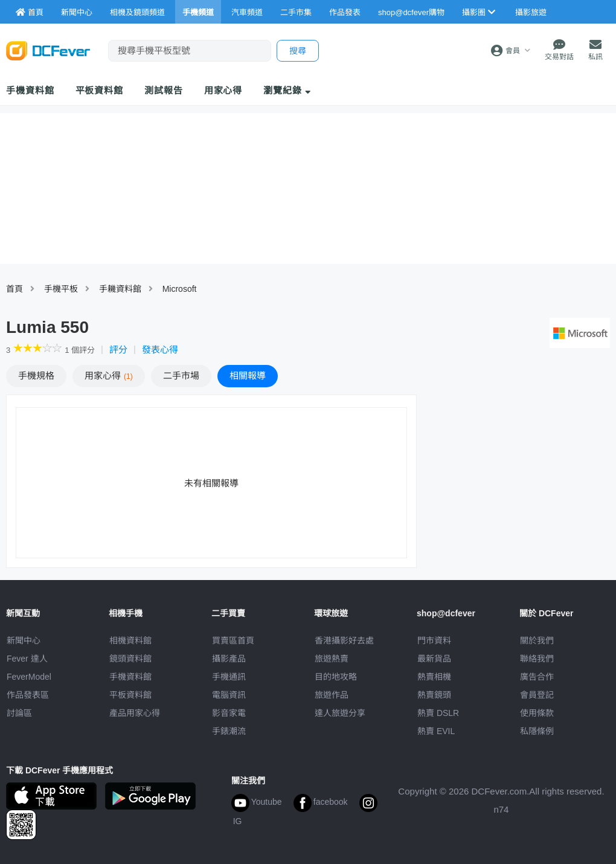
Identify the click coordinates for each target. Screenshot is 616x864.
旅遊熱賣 (332, 659)
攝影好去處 (344, 640)
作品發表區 (28, 695)
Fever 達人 (27, 659)
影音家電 (229, 713)
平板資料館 (100, 90)
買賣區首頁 (233, 640)
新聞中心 (24, 640)
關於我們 (537, 640)
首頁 (14, 289)
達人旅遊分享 (340, 713)
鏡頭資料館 (130, 659)
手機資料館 (30, 90)
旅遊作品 (332, 695)
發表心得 (160, 350)
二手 (181, 376)
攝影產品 (229, 659)
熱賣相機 (434, 677)
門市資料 (434, 640)
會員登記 (537, 695)
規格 (36, 376)
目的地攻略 (336, 677)
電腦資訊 (229, 695)
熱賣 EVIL (436, 731)
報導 (248, 376)
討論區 (19, 713)
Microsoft (180, 289)
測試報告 (164, 90)
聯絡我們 (537, 659)
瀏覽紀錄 (287, 90)
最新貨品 (434, 659)
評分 (118, 350)
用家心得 (223, 90)
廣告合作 (537, 677)
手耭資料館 (120, 289)
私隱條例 (537, 731)
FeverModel (29, 677)
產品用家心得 (135, 713)
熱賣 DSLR (438, 713)
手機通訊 (229, 677)
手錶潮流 (229, 731)
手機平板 (61, 289)
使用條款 (537, 713)
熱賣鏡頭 (434, 695)
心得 (109, 376)
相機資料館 (130, 640)
